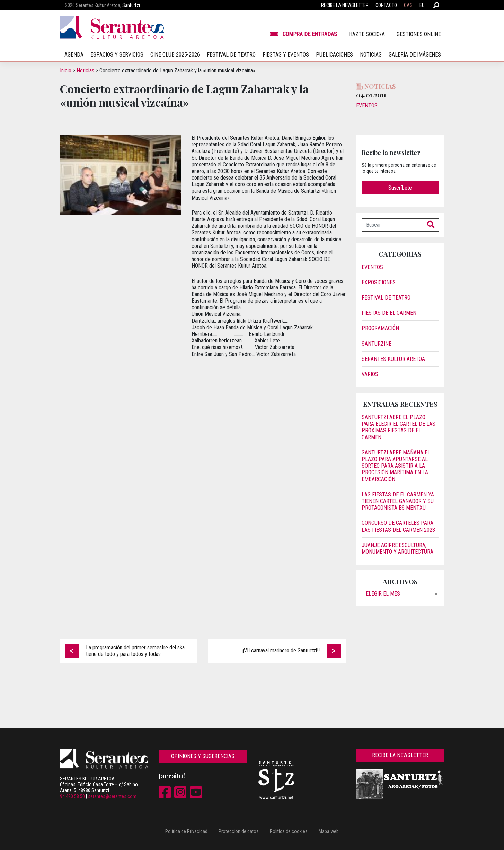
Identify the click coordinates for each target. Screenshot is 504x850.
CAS (408, 5)
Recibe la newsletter (345, 5)
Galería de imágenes (415, 55)
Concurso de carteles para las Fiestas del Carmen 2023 (398, 526)
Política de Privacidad (186, 831)
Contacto (386, 5)
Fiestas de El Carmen (389, 313)
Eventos (367, 106)
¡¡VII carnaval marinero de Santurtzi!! (281, 650)
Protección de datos (239, 831)
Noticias (371, 55)
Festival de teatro (231, 55)
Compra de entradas (310, 34)
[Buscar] (392, 225)
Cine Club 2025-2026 (175, 55)
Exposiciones (379, 282)
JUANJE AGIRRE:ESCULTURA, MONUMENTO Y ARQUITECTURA (397, 548)
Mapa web (329, 831)
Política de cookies (289, 831)
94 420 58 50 (72, 796)
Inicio (66, 71)
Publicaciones (334, 55)
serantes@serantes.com (112, 796)
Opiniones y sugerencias (203, 756)
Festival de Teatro (386, 298)
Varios (370, 374)
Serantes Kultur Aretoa (393, 359)
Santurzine (377, 344)
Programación (380, 328)
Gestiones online (419, 34)
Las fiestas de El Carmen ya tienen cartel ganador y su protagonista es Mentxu (398, 501)
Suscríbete (400, 188)
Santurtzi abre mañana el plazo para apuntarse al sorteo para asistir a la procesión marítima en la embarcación (396, 466)
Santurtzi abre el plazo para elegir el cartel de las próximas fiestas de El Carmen (399, 427)
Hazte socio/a (367, 34)
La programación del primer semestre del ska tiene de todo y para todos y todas (135, 651)
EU (422, 5)
